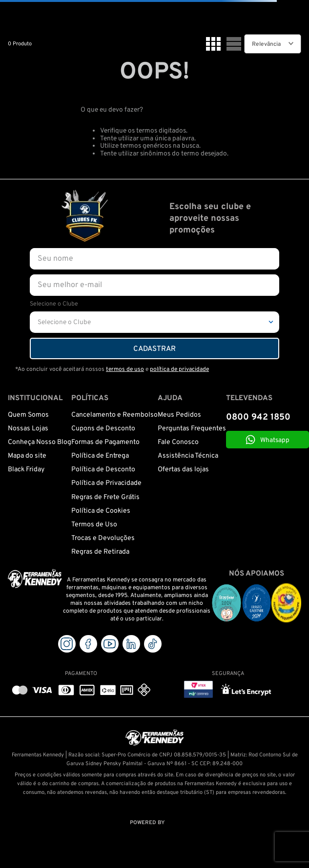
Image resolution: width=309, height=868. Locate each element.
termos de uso (125, 369)
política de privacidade (179, 369)
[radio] (213, 44)
